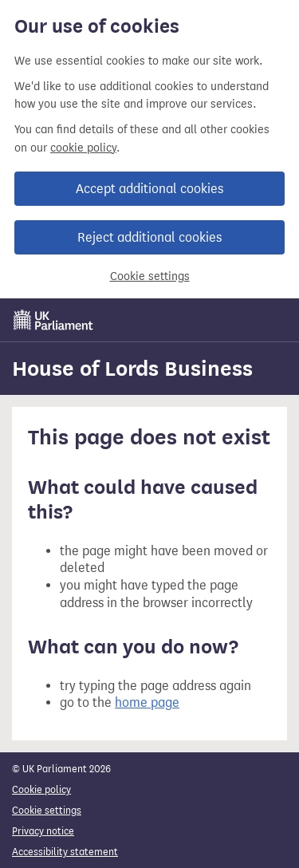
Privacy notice (43, 831)
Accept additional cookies (149, 189)
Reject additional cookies (149, 237)
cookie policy (83, 148)
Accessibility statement (65, 852)
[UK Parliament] (53, 320)
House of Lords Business (132, 369)
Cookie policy (41, 789)
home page (147, 702)
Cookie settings (150, 276)
